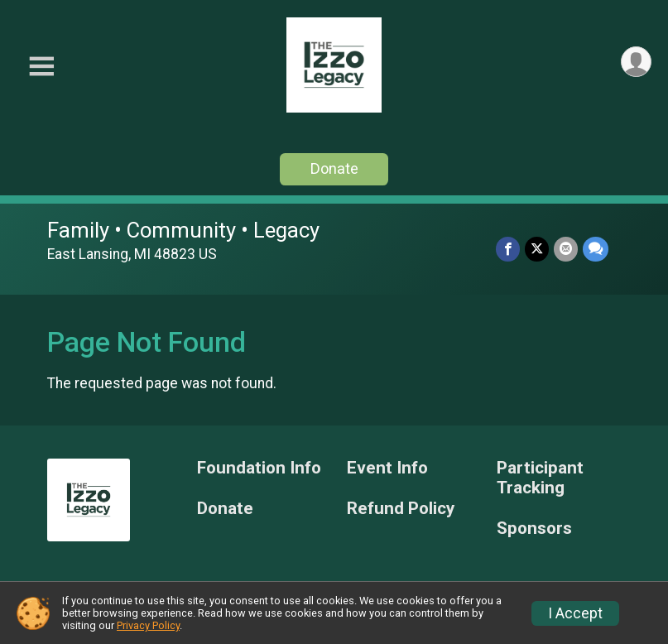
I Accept (575, 613)
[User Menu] (636, 62)
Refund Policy (401, 509)
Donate (334, 168)
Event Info (387, 468)
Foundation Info (259, 468)
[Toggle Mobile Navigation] (41, 67)
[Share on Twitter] (537, 249)
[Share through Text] (596, 249)
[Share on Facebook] (508, 249)
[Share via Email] (566, 249)
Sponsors (534, 529)
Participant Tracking (540, 478)
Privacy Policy (148, 625)
